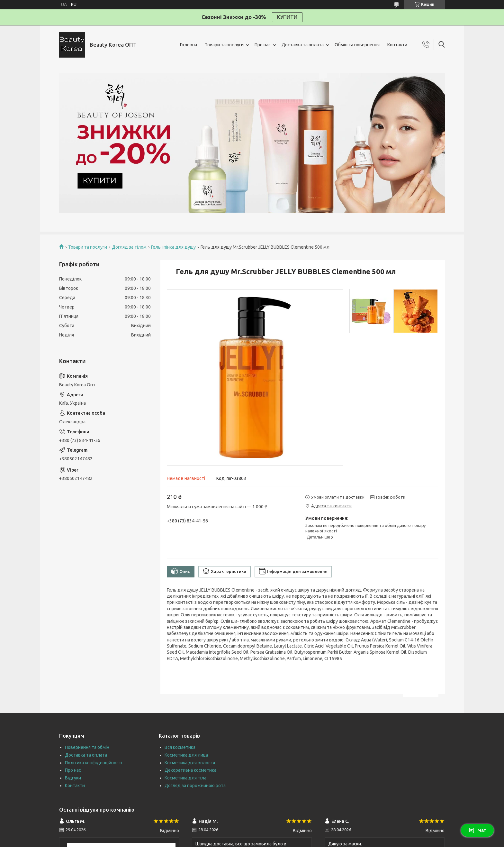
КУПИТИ (287, 17)
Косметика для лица (186, 755)
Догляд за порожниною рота (195, 786)
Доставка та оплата (303, 45)
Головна (189, 45)
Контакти (397, 45)
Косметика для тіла (185, 778)
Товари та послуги (224, 45)
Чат (477, 830)
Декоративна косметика (190, 770)
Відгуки (73, 778)
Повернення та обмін (87, 747)
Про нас (263, 45)
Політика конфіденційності (94, 763)
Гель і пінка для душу (173, 247)
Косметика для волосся (190, 763)
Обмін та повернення (357, 45)
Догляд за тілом (129, 247)
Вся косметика (180, 747)
